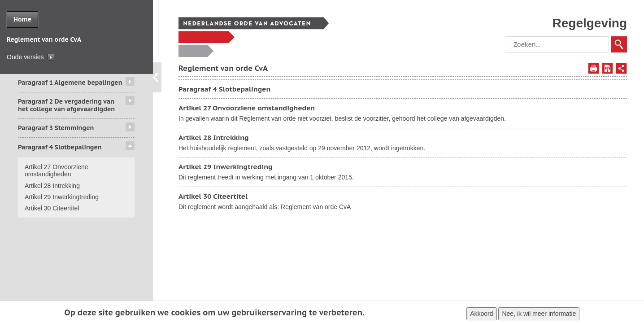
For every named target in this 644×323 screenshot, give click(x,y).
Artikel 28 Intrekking (52, 186)
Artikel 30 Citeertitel (52, 208)
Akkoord (481, 315)
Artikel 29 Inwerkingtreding (62, 197)
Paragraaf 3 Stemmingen (56, 128)
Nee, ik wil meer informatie (539, 315)
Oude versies (25, 57)
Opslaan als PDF (607, 68)
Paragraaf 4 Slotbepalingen (60, 147)
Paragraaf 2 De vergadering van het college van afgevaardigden (66, 105)
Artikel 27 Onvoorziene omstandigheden (57, 171)
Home (22, 19)
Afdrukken (594, 68)
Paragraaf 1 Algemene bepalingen (70, 83)
